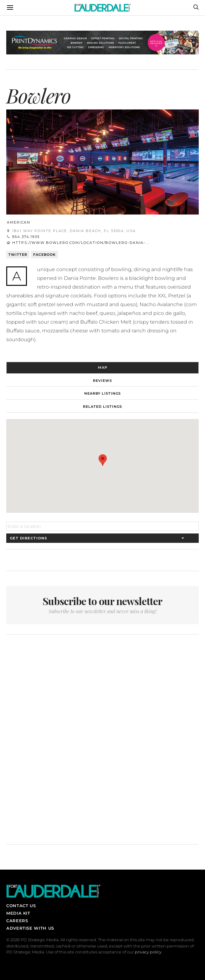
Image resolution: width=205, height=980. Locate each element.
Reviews (102, 381)
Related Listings (102, 407)
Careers (17, 921)
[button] (103, 460)
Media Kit (18, 913)
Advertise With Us (30, 928)
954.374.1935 (26, 237)
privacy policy (148, 952)
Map (103, 367)
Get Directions (28, 538)
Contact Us (21, 906)
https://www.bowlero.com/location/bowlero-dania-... (81, 243)
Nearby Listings (102, 393)
